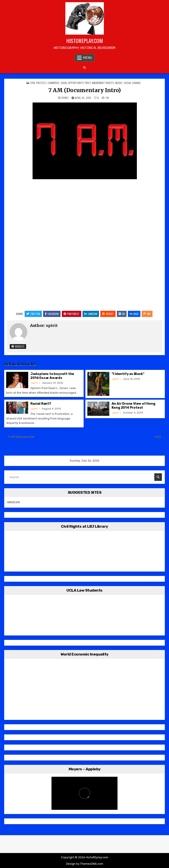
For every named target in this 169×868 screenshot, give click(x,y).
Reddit (108, 314)
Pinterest (72, 314)
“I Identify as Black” (128, 374)
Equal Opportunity (72, 83)
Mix (147, 314)
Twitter (33, 314)
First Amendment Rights (99, 83)
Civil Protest (38, 83)
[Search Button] (84, 68)
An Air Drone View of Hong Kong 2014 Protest (133, 406)
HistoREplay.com (85, 41)
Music (119, 83)
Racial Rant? (41, 404)
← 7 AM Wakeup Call (19, 437)
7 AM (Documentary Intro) (85, 90)
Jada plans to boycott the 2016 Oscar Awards (52, 376)
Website (18, 346)
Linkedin (91, 314)
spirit (65, 98)
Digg (134, 314)
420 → (160, 437)
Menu (87, 58)
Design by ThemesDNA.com (85, 864)
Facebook (52, 314)
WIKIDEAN (13, 502)
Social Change (132, 83)
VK (122, 314)
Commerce (53, 83)
